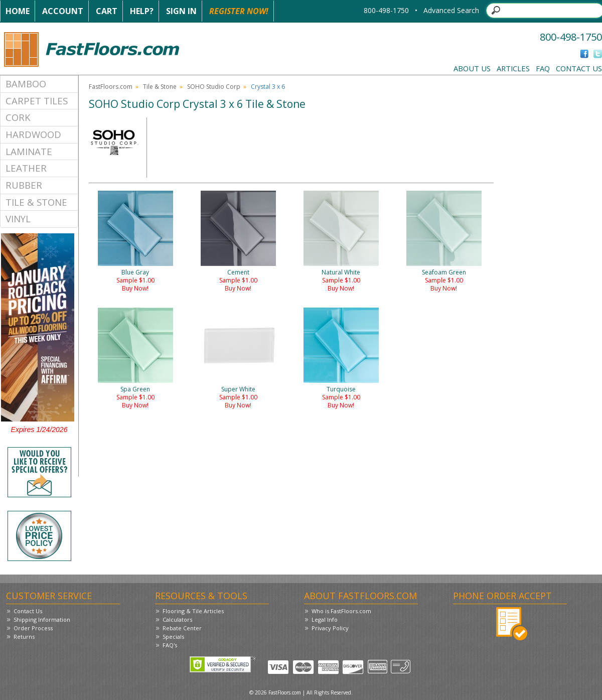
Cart (107, 11)
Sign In (181, 11)
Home (18, 11)
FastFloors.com (111, 87)
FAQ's (170, 645)
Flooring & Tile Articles (193, 611)
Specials (173, 637)
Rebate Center (182, 628)
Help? (142, 11)
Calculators (177, 619)
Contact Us (579, 68)
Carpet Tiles (37, 101)
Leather (26, 168)
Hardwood (33, 134)
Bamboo (26, 84)
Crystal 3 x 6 (268, 87)
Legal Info (325, 619)
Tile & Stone (36, 202)
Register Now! (239, 11)
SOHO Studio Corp (214, 87)
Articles (513, 68)
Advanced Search (451, 10)
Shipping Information (42, 619)
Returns (24, 637)
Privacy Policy (330, 628)
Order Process (33, 628)
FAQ (543, 68)
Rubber (24, 185)
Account (63, 11)
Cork (18, 117)
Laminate (29, 151)
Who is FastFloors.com (341, 611)
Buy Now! (135, 288)
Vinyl (18, 219)
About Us (472, 68)
